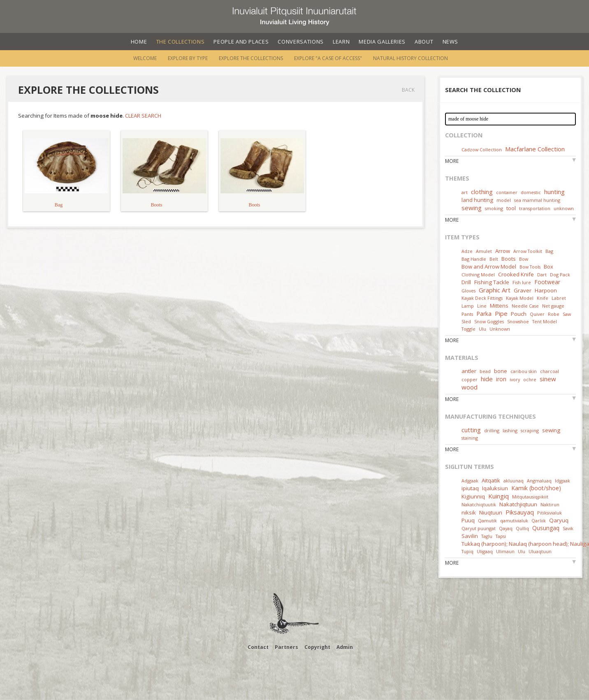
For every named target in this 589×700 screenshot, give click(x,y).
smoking (494, 208)
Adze (467, 251)
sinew (548, 379)
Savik (568, 528)
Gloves (468, 291)
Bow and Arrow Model (489, 267)
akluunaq (514, 481)
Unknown (500, 329)
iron (501, 379)
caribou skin (524, 371)
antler (469, 371)
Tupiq (467, 551)
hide (487, 379)
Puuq (468, 520)
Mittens (499, 306)
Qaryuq (559, 520)
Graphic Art (495, 290)
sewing (472, 208)
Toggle (468, 329)
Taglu (487, 536)
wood (470, 387)
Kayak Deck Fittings (482, 298)
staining (470, 438)
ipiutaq (470, 488)
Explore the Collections (251, 58)
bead (485, 371)
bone (501, 371)
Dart (542, 275)
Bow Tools (530, 267)
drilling (492, 430)
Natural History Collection (410, 58)
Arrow (503, 251)
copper (470, 379)
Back (408, 90)
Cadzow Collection (482, 150)
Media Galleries (382, 42)
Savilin (470, 536)
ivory (515, 379)
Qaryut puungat (479, 528)
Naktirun (550, 504)
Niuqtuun (491, 512)
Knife (543, 298)
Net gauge (553, 306)
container (507, 192)
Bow (524, 259)
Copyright (317, 647)
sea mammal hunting (537, 200)
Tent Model (545, 321)
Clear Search (143, 116)
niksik (469, 512)
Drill (466, 282)
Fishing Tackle (492, 282)
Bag (549, 251)
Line (482, 306)
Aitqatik (491, 480)
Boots (509, 259)
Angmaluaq (539, 481)
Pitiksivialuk (550, 513)
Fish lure (522, 282)
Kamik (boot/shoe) (536, 488)
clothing (482, 192)
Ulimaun (505, 551)
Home (139, 42)
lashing (510, 430)
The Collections (181, 42)
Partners (286, 647)
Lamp (468, 306)
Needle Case (525, 306)
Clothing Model (478, 275)
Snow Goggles (489, 321)
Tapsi (501, 536)
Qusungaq (546, 528)
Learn (341, 42)
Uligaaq (485, 551)
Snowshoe (518, 321)
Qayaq (506, 528)
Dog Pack (560, 275)
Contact (258, 647)
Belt (494, 259)
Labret (559, 298)
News (451, 42)
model (504, 200)
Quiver (537, 314)
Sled (466, 321)
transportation (535, 208)
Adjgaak (470, 481)
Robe (554, 314)
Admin (345, 647)
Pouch (519, 314)
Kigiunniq (473, 496)
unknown (564, 208)
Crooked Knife (516, 274)
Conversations (300, 42)
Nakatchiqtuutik (479, 504)
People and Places (241, 42)
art (465, 192)
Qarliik (539, 520)
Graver (523, 290)
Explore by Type (188, 58)
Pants (467, 314)
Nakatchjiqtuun (518, 504)
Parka (484, 314)
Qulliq (522, 528)
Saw (567, 314)
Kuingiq (499, 496)
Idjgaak (562, 481)
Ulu (482, 329)
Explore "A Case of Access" (328, 58)
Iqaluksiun (495, 488)
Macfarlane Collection (535, 149)
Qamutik (487, 520)
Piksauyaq (520, 512)
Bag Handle (474, 259)
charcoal (550, 371)
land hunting (477, 200)
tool (511, 208)
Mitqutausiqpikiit (530, 497)
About (424, 42)
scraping (530, 430)
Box (548, 267)
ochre (530, 379)
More (452, 161)
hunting (554, 192)
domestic (531, 192)
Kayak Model (520, 298)
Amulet (484, 251)
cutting (471, 430)
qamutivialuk (514, 520)
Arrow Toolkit (528, 251)
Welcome (145, 58)
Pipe (501, 313)
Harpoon (546, 290)
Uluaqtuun (540, 551)
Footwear (547, 282)
